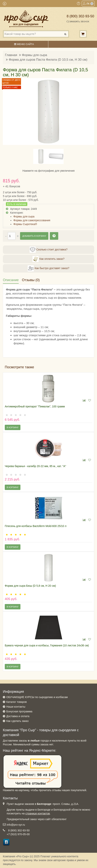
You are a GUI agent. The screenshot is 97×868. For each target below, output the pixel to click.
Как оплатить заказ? (48, 259)
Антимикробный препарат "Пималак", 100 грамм (35, 406)
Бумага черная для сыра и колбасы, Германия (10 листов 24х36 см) (47, 645)
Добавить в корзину (34, 236)
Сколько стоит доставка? (49, 250)
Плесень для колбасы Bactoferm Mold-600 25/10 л (36, 526)
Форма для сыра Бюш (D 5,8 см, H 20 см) (30, 586)
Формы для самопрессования (32, 220)
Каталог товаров (17, 702)
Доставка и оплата (18, 716)
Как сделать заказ (17, 721)
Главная (11, 55)
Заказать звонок (78, 22)
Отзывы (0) (31, 280)
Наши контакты (16, 707)
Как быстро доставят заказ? (48, 268)
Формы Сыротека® (25, 224)
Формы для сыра (35, 55)
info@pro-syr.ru (16, 825)
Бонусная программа (19, 711)
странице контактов (38, 813)
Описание (11, 280)
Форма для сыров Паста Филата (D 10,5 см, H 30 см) (48, 60)
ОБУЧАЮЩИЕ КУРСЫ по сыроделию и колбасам (37, 697)
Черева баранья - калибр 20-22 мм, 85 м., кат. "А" (35, 466)
